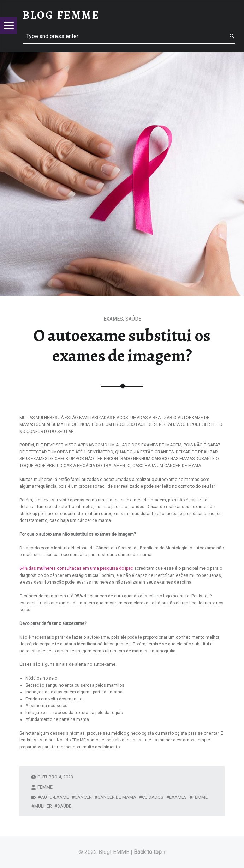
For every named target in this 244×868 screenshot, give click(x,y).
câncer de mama (117, 797)
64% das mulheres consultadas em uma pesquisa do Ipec (76, 568)
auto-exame (55, 797)
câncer (83, 797)
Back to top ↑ (150, 852)
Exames (113, 319)
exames (178, 797)
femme (45, 787)
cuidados (153, 797)
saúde (64, 806)
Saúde (133, 319)
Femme (200, 797)
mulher (43, 806)
